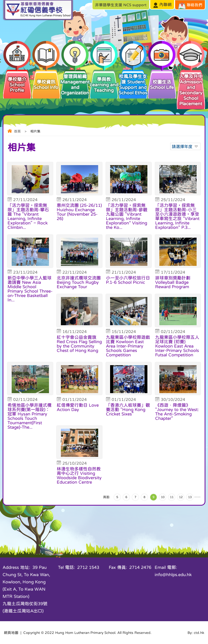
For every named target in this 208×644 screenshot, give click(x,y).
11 (172, 497)
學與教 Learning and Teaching (104, 81)
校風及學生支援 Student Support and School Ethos (133, 82)
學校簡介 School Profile (17, 81)
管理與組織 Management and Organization (75, 82)
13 (190, 497)
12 (181, 497)
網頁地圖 (11, 633)
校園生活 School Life (162, 79)
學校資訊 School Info (46, 79)
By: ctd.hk (196, 633)
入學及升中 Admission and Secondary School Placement (191, 87)
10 (163, 497)
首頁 (17, 131)
